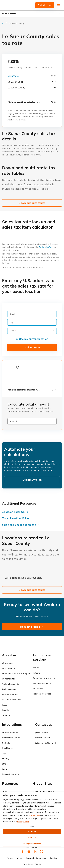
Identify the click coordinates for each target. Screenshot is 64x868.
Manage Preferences (32, 844)
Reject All (32, 838)
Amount (13, 421)
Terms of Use (34, 815)
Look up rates (32, 347)
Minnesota (13, 76)
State (12, 331)
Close (32, 826)
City (11, 322)
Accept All (32, 831)
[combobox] (32, 331)
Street (12, 314)
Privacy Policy (23, 822)
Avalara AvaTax (46, 247)
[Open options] (53, 331)
